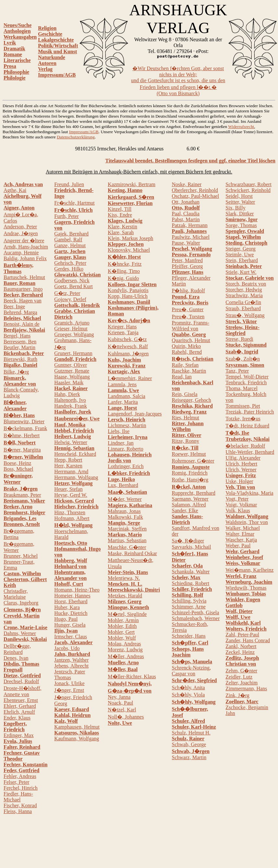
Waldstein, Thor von (247, 522)
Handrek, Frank (70, 406)
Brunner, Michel (21, 556)
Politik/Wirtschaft (58, 46)
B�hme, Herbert (22, 435)
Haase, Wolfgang (72, 377)
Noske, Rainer (187, 184)
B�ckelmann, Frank (25, 428)
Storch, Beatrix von (246, 284)
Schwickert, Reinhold (248, 190)
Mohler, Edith (122, 626)
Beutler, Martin (19, 347)
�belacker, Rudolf (245, 446)
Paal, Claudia (186, 214)
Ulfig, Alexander (243, 458)
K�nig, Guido (123, 278)
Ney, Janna (119, 697)
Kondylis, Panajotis (128, 290)
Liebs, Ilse (119, 431)
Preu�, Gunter (188, 309)
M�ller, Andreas (126, 656)
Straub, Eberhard (243, 308)
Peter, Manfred (187, 260)
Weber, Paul (238, 546)
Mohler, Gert (121, 632)
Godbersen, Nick (72, 281)
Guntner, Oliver (71, 365)
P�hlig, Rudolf (188, 291)
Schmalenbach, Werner (196, 618)
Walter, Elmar (240, 534)
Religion (47, 28)
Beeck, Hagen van (23, 301)
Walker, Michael (243, 528)
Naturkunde (52, 57)
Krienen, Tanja (123, 332)
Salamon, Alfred (189, 505)
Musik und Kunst (57, 51)
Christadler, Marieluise (16, 594)
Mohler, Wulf (122, 638)
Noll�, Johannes (126, 717)
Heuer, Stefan (68, 489)
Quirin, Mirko (187, 346)
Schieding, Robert (191, 583)
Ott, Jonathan (186, 202)
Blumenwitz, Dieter (24, 421)
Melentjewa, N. (124, 578)
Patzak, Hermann (190, 225)
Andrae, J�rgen (21, 233)
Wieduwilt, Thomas (246, 588)
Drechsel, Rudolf (21, 681)
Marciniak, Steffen (127, 529)
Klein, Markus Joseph (130, 238)
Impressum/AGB (57, 75)
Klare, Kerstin (122, 227)
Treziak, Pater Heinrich (250, 412)
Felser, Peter (16, 782)
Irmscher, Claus (71, 637)
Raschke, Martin (189, 371)
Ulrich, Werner (241, 470)
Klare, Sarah (121, 232)
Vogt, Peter (237, 499)
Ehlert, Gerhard (20, 706)
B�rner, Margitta (22, 450)
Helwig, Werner (71, 442)
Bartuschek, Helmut (24, 277)
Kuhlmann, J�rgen (128, 354)
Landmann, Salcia (127, 396)
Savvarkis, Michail (192, 547)
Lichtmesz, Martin (127, 425)
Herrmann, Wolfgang (76, 477)
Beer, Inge (14, 306)
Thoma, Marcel (242, 388)
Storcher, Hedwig (244, 290)
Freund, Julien (69, 184)
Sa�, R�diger (188, 541)
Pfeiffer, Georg (187, 266)
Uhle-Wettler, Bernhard (250, 452)
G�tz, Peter (67, 293)
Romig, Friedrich (190, 473)
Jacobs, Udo (67, 648)
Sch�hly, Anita (188, 688)
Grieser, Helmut (71, 329)
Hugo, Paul (66, 619)
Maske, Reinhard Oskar (132, 553)
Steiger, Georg (240, 249)
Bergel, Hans (17, 336)
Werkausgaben (20, 37)
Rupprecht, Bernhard (194, 493)
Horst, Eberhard (71, 601)
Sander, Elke (185, 511)
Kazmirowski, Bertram (132, 184)
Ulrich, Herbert (241, 464)
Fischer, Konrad (20, 805)
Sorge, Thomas (241, 225)
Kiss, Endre (120, 215)
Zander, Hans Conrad (248, 640)
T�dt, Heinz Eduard (247, 426)
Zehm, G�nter (241, 671)
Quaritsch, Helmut (191, 340)
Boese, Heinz (17, 463)
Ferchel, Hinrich (21, 788)
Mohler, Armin (123, 620)
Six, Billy (235, 208)
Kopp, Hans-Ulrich (128, 296)
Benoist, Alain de (22, 324)
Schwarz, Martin (189, 757)
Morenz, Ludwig (125, 650)
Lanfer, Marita (123, 402)
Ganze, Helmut (70, 245)
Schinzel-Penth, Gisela (196, 613)
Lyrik (10, 43)
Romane (13, 54)
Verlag (45, 69)
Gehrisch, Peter (70, 263)
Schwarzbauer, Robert (248, 184)
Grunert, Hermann (73, 353)
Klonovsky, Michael (129, 250)
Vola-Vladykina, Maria (249, 493)
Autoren (47, 63)
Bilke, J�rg (16, 372)
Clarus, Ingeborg (21, 603)
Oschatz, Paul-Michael (196, 196)
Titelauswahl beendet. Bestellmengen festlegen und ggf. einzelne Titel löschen (190, 161)
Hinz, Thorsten (70, 512)
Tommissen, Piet (243, 406)
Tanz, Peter (237, 371)
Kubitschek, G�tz (127, 339)
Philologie (15, 78)
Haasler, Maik (69, 383)
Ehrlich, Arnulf (19, 712)
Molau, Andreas (124, 644)
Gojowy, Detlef (70, 299)
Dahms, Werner (20, 633)
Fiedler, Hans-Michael (18, 797)
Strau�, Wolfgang (245, 315)
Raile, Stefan (185, 365)
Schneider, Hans (189, 636)
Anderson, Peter (20, 227)
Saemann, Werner (190, 499)
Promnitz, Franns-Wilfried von (191, 326)
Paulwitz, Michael (191, 237)
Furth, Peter (66, 216)
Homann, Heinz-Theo (77, 590)
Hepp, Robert (68, 460)
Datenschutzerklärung (76, 137)
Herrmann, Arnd (71, 472)
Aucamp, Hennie (21, 253)
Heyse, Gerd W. (71, 495)
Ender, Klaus (17, 718)
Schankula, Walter (191, 572)
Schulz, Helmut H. (191, 733)
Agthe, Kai (15, 190)
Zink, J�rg (237, 695)
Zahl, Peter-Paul (242, 635)
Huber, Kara (67, 607)
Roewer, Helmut (189, 454)
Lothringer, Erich (126, 466)
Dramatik (14, 49)
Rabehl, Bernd (187, 352)
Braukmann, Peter (22, 495)
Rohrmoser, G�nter (193, 461)
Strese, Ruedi (239, 339)
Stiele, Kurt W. (241, 272)
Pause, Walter (186, 243)
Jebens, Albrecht (71, 666)
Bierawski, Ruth (20, 359)
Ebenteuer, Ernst (21, 700)
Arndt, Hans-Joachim (26, 247)
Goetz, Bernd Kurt (73, 286)
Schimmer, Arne (189, 607)
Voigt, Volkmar (241, 505)
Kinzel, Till (120, 209)
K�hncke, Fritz (125, 264)
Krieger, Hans (122, 327)
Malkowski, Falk (125, 517)
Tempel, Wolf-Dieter (247, 377)
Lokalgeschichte (56, 40)
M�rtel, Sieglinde (127, 614)
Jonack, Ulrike (69, 683)
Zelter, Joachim (242, 683)
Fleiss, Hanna (18, 811)
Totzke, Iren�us (243, 419)
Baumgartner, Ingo (23, 289)
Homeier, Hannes (72, 596)
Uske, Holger (239, 481)
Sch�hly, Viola (188, 695)
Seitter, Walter (240, 202)
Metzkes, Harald (125, 596)
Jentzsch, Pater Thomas (70, 675)
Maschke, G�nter (127, 547)
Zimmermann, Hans (246, 689)
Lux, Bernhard (123, 485)
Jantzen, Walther (71, 660)
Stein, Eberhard (242, 260)
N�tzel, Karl (122, 710)
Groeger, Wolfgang (74, 334)
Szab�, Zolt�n (243, 359)
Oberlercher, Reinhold (195, 190)
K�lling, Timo (124, 271)
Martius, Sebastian (127, 540)
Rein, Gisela (185, 394)
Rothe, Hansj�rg (190, 480)
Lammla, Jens (122, 384)
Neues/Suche (18, 25)
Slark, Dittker (240, 214)
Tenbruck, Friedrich (246, 383)
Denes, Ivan (16, 658)
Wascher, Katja (241, 540)
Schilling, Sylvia (189, 601)
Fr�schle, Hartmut (74, 203)
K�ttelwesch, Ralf (128, 346)
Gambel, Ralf (68, 240)
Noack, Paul (120, 703)
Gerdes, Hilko (69, 269)
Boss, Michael (18, 469)
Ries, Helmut (186, 418)
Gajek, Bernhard (71, 234)
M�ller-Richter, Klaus (132, 677)
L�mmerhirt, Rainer (130, 378)
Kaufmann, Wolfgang (77, 739)
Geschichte (50, 34)
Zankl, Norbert (241, 646)
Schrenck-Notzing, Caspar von (191, 671)
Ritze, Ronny (186, 441)
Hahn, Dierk (67, 394)
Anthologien (17, 31)
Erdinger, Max (19, 735)
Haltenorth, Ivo (70, 400)
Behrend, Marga (20, 312)
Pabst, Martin (186, 219)
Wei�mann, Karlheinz (249, 570)
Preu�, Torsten (188, 317)
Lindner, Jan (121, 443)
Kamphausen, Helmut (77, 727)
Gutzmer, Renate (72, 371)
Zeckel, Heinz (240, 652)
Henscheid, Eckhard (75, 454)
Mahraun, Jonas (124, 511)
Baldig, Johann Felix (25, 258)
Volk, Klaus (238, 511)
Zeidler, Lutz (239, 677)
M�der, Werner (125, 499)
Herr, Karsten (68, 466)
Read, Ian (182, 377)
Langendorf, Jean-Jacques (135, 414)
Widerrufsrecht (241, 127)
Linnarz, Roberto (125, 449)
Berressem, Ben (20, 342)
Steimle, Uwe (240, 255)
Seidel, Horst (239, 196)
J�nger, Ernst (69, 690)
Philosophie (16, 72)
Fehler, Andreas (20, 776)
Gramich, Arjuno (72, 323)
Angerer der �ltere (24, 241)
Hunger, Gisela (70, 625)
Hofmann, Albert (72, 518)
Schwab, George (189, 744)
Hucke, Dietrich (71, 613)
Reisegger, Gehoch (192, 400)
